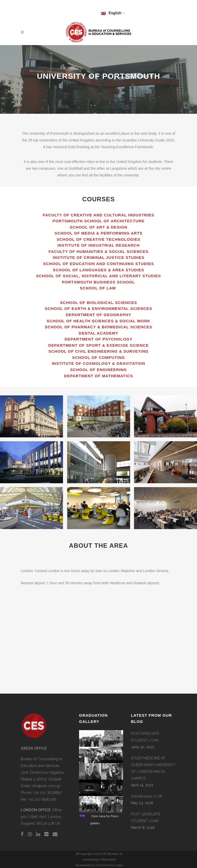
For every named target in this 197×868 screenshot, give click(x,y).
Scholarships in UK (147, 796)
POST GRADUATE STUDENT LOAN (146, 817)
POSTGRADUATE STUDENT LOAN (145, 737)
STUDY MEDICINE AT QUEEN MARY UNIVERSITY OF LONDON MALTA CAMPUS (153, 768)
